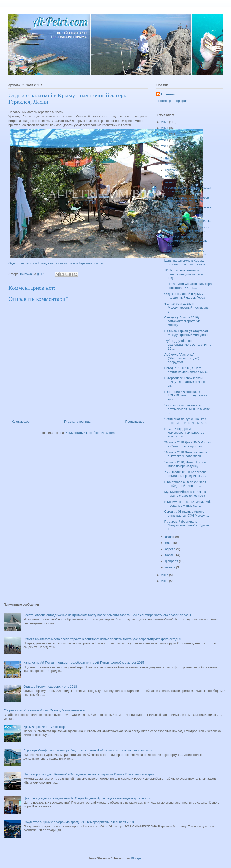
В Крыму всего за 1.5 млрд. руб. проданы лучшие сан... (187, 504)
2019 (165, 140)
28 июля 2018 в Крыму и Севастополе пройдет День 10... (186, 241)
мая (168, 543)
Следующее (21, 422)
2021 (165, 128)
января (171, 567)
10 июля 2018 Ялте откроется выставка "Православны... (186, 454)
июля (169, 182)
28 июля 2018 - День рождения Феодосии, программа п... (186, 229)
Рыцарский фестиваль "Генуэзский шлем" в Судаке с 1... (188, 525)
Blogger (136, 858)
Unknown (168, 94)
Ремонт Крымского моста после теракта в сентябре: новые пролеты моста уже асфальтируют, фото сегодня (102, 639)
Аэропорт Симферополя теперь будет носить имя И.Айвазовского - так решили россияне (88, 750)
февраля (172, 561)
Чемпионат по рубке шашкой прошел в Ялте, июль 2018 (185, 421)
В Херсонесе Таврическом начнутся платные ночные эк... (185, 382)
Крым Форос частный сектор (44, 727)
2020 (165, 134)
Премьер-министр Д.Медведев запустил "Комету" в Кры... (186, 199)
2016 (165, 581)
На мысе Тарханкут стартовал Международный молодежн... (187, 333)
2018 (165, 146)
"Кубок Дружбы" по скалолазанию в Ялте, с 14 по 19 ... (188, 344)
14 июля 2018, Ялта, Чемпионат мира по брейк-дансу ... (187, 464)
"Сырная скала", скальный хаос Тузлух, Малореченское (44, 710)
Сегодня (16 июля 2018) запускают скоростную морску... (182, 321)
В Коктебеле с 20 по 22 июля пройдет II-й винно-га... (185, 484)
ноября (171, 158)
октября (171, 164)
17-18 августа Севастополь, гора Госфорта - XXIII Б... (188, 286)
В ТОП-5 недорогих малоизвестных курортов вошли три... (184, 433)
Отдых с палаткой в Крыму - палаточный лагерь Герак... (186, 296)
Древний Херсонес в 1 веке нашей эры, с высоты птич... (186, 252)
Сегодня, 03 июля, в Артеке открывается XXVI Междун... (186, 513)
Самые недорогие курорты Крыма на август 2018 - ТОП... (188, 219)
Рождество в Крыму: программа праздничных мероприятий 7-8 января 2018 (79, 822)
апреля (171, 549)
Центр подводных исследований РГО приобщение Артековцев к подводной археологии (87, 798)
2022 (165, 122)
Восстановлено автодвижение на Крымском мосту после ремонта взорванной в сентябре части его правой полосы (107, 615)
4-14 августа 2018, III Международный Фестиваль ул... (186, 307)
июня (169, 537)
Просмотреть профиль (173, 101)
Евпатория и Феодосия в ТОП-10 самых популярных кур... (186, 395)
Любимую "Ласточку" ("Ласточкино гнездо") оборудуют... (182, 358)
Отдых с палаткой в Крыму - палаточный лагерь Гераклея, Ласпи (56, 263)
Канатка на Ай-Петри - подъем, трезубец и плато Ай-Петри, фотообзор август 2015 (84, 663)
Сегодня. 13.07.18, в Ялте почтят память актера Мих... (186, 370)
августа (171, 176)
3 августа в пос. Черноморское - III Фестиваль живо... (187, 209)
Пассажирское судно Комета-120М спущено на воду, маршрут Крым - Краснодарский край (89, 774)
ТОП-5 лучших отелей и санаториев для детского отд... (184, 274)
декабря (171, 152)
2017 (165, 575)
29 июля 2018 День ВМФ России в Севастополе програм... (188, 444)
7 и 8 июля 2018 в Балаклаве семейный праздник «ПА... (185, 474)
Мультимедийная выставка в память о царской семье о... (186, 494)
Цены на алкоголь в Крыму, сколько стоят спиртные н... (186, 262)
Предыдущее (135, 422)
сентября (172, 170)
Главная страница (77, 422)
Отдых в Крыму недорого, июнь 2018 (50, 686)
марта (170, 555)
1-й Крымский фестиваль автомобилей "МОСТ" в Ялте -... (187, 409)
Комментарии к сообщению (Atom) (91, 433)
